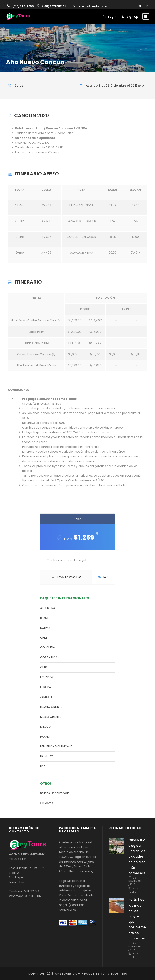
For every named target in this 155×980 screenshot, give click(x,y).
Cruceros (47, 803)
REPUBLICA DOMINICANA (56, 746)
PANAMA (46, 737)
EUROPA (46, 687)
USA (43, 766)
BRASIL (44, 618)
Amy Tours (133, 890)
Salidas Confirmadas (55, 793)
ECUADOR (47, 677)
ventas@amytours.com (94, 6)
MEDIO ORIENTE (51, 717)
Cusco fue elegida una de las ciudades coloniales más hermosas (137, 857)
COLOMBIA (48, 647)
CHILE (44, 638)
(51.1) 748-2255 (23, 6)
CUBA (44, 667)
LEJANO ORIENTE (51, 707)
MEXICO (46, 727)
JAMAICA (46, 697)
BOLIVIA (45, 628)
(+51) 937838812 (53, 6)
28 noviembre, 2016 (135, 881)
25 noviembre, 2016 (135, 946)
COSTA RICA (49, 657)
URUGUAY (47, 756)
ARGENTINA (48, 608)
